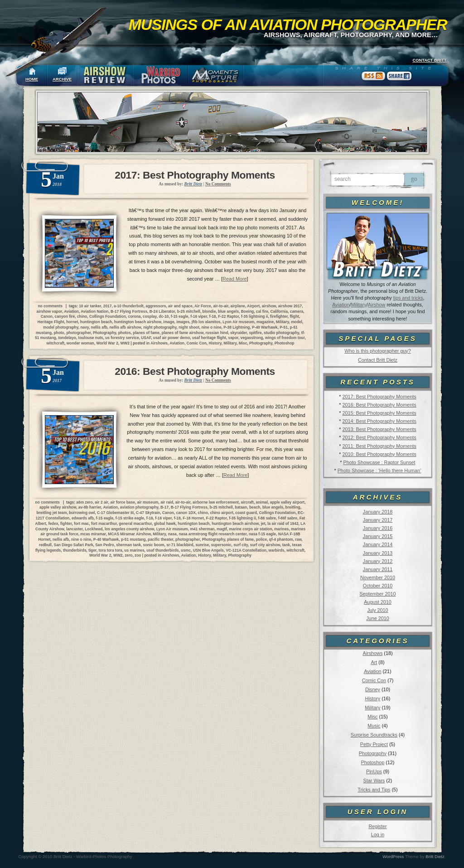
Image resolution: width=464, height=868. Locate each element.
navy (84, 327)
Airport (253, 306)
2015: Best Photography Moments (379, 413)
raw (298, 539)
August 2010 (378, 602)
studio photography (281, 333)
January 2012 (378, 561)
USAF (146, 338)
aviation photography (139, 507)
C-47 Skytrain (148, 513)
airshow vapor (49, 311)
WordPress (393, 856)
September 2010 (378, 594)
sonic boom (153, 545)
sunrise (202, 545)
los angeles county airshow (129, 529)
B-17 (164, 507)
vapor (233, 338)
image (169, 322)
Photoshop (373, 762)
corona (134, 316)
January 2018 (378, 512)
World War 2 (107, 343)
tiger (92, 550)
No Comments (218, 184)
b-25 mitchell (189, 311)
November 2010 (378, 577)
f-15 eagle (180, 316)
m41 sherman (202, 529)
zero (128, 555)
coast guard (246, 513)
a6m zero (84, 502)
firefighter (279, 316)
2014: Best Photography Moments (379, 421)
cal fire (262, 311)
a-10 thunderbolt (129, 306)
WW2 (125, 343)
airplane (238, 306)
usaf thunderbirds (162, 550)
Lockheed (94, 529)
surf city (241, 545)
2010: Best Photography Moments (379, 454)
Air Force (203, 306)
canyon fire (65, 316)
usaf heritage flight (209, 338)
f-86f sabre (288, 518)
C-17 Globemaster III (115, 513)
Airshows (372, 653)
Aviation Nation (94, 311)
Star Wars (374, 781)
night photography (160, 327)
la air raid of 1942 (283, 524)
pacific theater (160, 539)
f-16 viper (199, 316)
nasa (172, 534)
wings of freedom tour (285, 338)
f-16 (150, 518)
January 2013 (378, 553)
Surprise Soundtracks (374, 735)
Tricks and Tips (374, 790)
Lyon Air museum (238, 322)
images (183, 322)
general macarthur (135, 524)
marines (281, 529)
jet (263, 524)
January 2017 (378, 520)
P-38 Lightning (237, 327)
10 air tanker (90, 306)
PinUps (374, 771)
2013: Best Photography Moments (379, 429)
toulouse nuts (91, 338)
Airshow (377, 305)
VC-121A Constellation (246, 550)
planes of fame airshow (183, 333)
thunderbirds (75, 550)
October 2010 (378, 586)
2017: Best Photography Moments (379, 397)
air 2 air (101, 502)
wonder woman (80, 343)
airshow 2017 (290, 306)
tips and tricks (408, 298)
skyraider (239, 333)
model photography (61, 327)
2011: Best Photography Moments (379, 446)
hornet (72, 322)
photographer (78, 333)
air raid (167, 502)
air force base (122, 502)
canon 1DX (186, 513)
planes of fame (146, 333)
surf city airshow (265, 545)
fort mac (81, 524)
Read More (234, 279)
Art (374, 662)
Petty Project (374, 744)
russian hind (217, 333)
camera (297, 311)
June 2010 (377, 618)
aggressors (156, 306)
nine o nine (211, 327)
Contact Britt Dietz (378, 360)
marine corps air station (251, 529)
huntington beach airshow (138, 322)
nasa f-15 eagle (262, 534)
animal (262, 502)
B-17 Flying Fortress (129, 311)
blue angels (228, 311)
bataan (241, 507)
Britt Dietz (435, 856)
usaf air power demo (172, 338)
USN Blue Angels (208, 550)
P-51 (284, 327)
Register (377, 826)
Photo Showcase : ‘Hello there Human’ (379, 470)
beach (255, 507)
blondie (209, 311)
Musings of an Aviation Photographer (288, 24)
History (373, 698)
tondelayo (67, 338)
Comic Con (374, 680)
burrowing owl (82, 513)
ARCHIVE (62, 79)
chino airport (222, 513)
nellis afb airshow (126, 327)
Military (359, 305)
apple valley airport (287, 502)
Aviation (341, 305)
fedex (53, 524)
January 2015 (378, 536)
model (297, 322)
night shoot (189, 327)
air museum (147, 502)
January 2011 (378, 569)
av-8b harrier (90, 507)
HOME (32, 79)
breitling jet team (51, 513)
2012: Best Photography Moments (379, 437)
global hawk (165, 524)
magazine (265, 322)
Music (374, 726)
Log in (378, 834)
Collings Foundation (108, 316)
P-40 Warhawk (265, 327)
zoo (138, 555)
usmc (186, 550)
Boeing (247, 311)
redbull (45, 545)
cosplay (150, 316)
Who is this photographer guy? (377, 351)
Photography (373, 753)
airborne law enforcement (216, 502)
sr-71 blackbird (180, 545)
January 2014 (378, 544)
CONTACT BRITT (429, 60)
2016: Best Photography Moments (379, 405)
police (261, 539)
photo (59, 333)
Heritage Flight (51, 322)
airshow (269, 306)
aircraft (247, 502)
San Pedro (104, 545)
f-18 (213, 316)
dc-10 (164, 316)
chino (82, 316)
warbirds (277, 550)
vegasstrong (252, 338)
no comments (50, 306)
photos (125, 333)
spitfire (255, 333)
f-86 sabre (267, 518)
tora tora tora (111, 550)
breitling (293, 507)
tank (286, 545)
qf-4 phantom (281, 539)
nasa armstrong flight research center (213, 534)
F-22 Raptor (228, 316)
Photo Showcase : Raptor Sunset (379, 462)
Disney (373, 689)
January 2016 (378, 528)
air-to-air (221, 306)
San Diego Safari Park (74, 545)
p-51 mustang (133, 539)
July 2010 (377, 610)
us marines (134, 550)
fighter (66, 524)
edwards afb (83, 518)
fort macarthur (104, 524)
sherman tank (128, 545)
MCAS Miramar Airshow (129, 534)
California (279, 311)
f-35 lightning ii (255, 316)
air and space (180, 306)
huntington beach (96, 322)
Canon (47, 316)
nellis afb (99, 327)
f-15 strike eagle (130, 518)
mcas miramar (93, 534)
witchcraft (56, 343)
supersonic (221, 545)
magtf (222, 529)
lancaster (74, 529)
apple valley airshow (58, 507)
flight (294, 316)
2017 (108, 306)
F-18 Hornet (193, 518)
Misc (372, 717)
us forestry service (122, 338)
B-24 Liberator (162, 311)
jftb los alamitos (206, 322)
